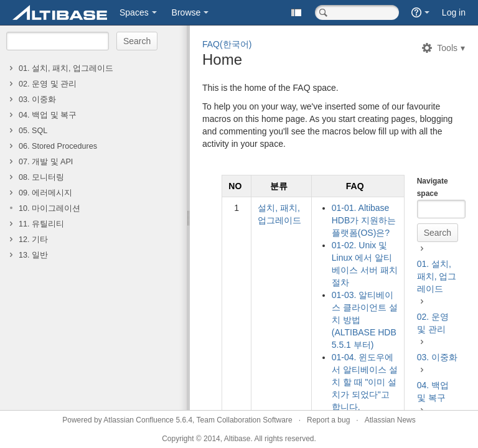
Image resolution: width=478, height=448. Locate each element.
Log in (454, 12)
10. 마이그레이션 (49, 208)
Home (222, 59)
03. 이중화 (37, 100)
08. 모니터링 (41, 177)
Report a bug (328, 420)
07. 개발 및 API (46, 162)
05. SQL (33, 131)
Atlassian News (390, 420)
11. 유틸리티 (41, 224)
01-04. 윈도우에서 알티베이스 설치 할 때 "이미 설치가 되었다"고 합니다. (365, 382)
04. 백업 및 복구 (48, 115)
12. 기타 (33, 240)
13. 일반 (33, 255)
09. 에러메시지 (45, 193)
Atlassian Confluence (138, 420)
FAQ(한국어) (227, 44)
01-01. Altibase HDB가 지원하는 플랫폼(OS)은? (364, 220)
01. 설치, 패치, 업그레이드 (66, 68)
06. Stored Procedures (58, 146)
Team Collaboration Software (245, 420)
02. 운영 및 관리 (48, 84)
